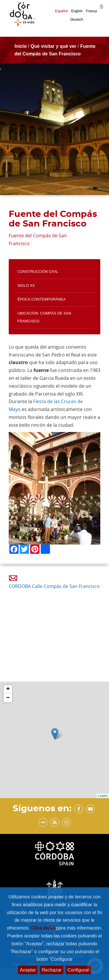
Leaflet (103, 796)
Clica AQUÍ (44, 928)
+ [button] (8, 689)
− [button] (8, 698)
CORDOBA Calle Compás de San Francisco (54, 586)
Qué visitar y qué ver (53, 46)
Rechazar (51, 970)
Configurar (78, 970)
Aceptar (28, 970)
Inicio (21, 46)
